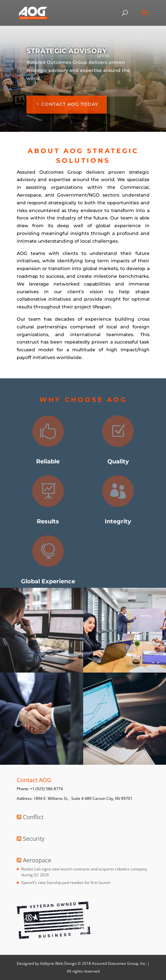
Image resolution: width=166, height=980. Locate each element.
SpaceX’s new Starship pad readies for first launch (66, 883)
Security (34, 839)
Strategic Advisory (67, 59)
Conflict (33, 817)
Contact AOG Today (70, 113)
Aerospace (37, 860)
